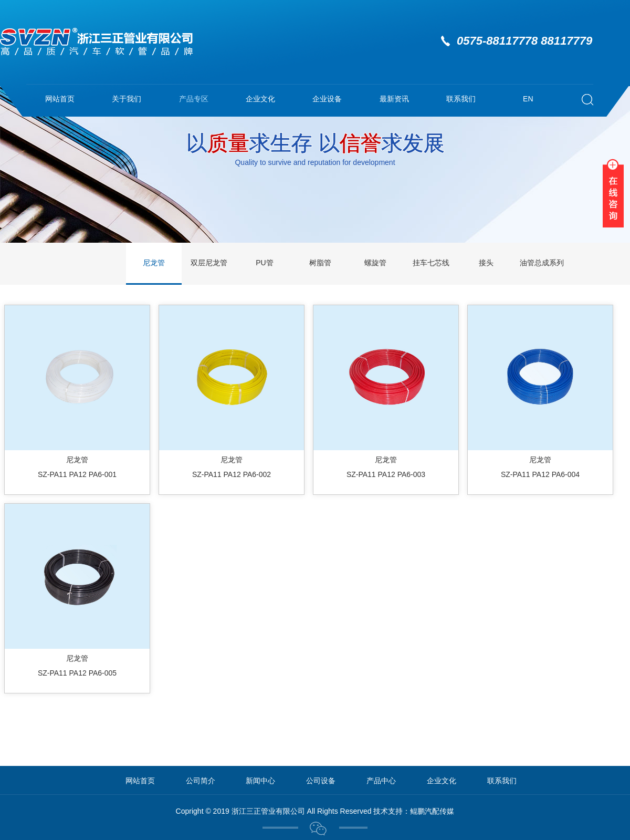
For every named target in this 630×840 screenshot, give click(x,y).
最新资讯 (394, 99)
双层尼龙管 (209, 263)
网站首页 (60, 99)
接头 (486, 263)
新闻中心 (260, 781)
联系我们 (461, 99)
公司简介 (201, 781)
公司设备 (321, 781)
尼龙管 (154, 263)
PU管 (264, 263)
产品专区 (194, 99)
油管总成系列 (542, 263)
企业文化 (260, 99)
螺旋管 (375, 263)
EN (528, 99)
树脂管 (320, 263)
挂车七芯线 (431, 263)
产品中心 (381, 781)
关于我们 (127, 99)
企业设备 (327, 99)
